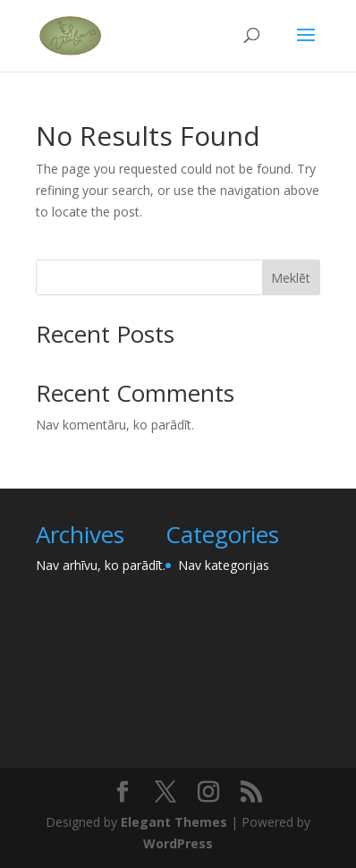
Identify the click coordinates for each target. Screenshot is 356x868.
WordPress (178, 843)
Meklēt (291, 278)
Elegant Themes (174, 822)
